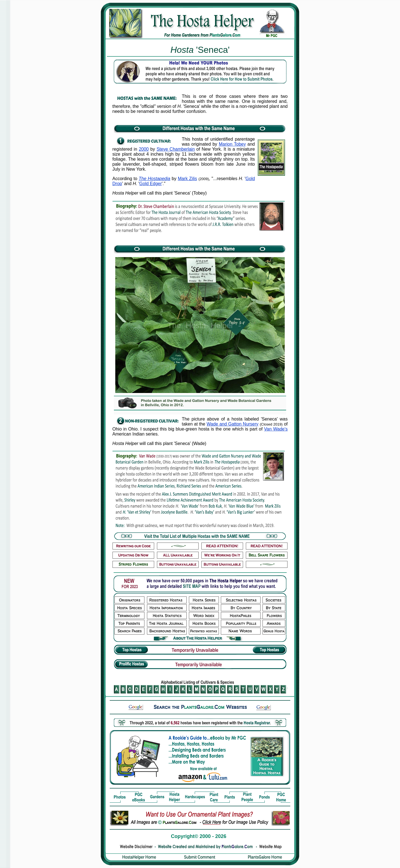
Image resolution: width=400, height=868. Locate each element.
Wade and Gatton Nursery (233, 424)
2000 (144, 149)
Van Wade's (276, 429)
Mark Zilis (187, 179)
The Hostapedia (154, 179)
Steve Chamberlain (176, 149)
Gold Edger (150, 184)
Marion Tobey (232, 144)
